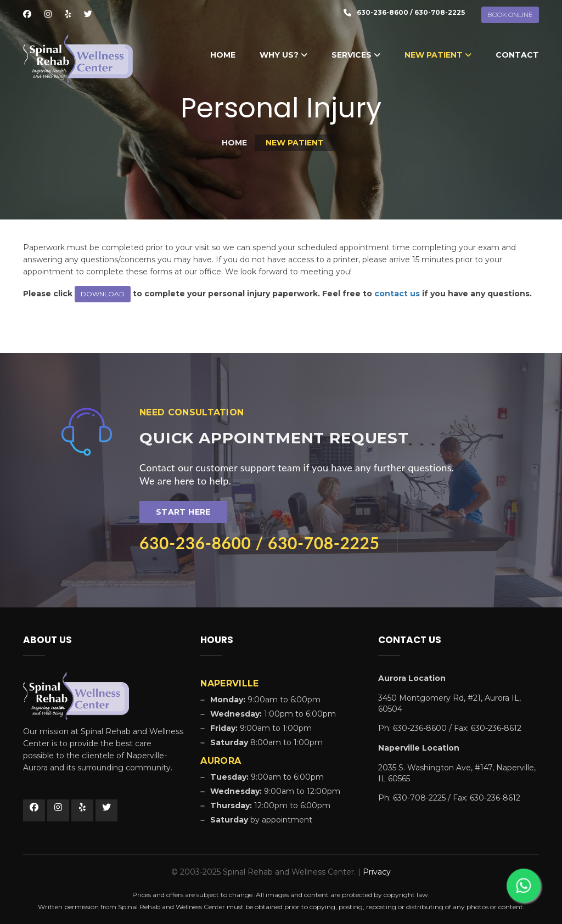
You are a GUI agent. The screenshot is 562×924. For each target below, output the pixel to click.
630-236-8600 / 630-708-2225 (260, 543)
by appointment (261, 820)
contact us (397, 294)
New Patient (438, 55)
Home (223, 55)
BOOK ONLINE (510, 15)
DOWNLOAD (103, 294)
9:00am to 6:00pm (267, 777)
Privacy (377, 872)
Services (356, 55)
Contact (517, 55)
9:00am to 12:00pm (275, 791)
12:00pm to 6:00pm (270, 805)
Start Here (183, 512)
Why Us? (283, 55)
